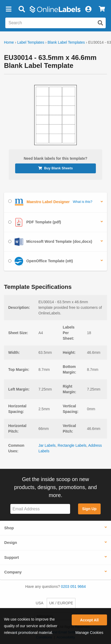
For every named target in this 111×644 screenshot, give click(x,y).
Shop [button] (9, 528)
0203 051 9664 (73, 586)
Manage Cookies (89, 633)
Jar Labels (47, 445)
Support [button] (12, 557)
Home (9, 42)
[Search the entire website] (55, 23)
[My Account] (88, 9)
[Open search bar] (22, 9)
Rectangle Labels (72, 445)
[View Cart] (102, 9)
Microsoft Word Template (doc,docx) (50, 242)
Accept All (89, 620)
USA (40, 603)
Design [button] (11, 543)
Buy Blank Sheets (55, 168)
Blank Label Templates (66, 42)
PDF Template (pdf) (35, 222)
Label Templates (31, 42)
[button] (8, 9)
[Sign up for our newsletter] (40, 509)
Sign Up (89, 509)
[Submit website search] (100, 23)
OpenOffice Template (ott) (41, 261)
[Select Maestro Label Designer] (10, 201)
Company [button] (13, 572)
